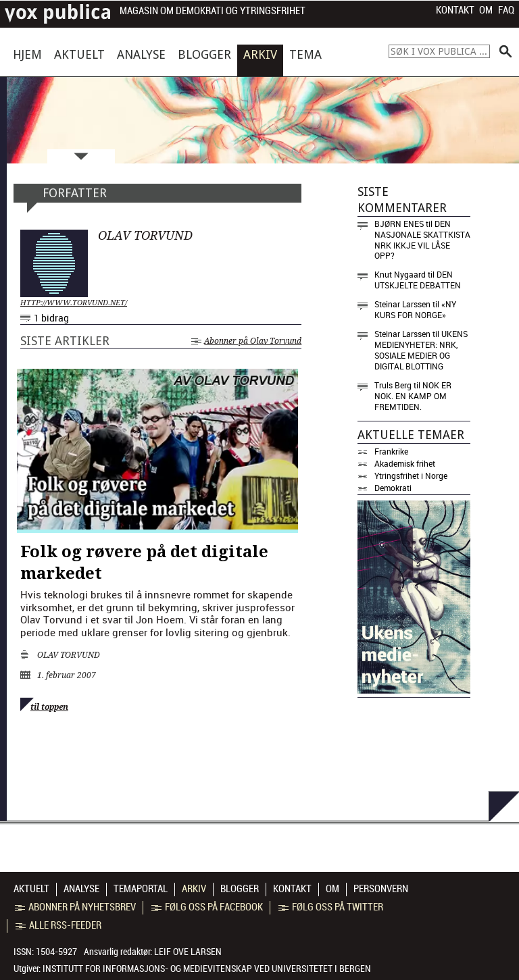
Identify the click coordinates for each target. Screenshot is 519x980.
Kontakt (455, 10)
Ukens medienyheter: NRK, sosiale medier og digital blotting (421, 350)
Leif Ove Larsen (188, 952)
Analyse (141, 54)
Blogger (204, 54)
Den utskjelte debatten (418, 280)
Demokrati (393, 488)
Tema (305, 54)
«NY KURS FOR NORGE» (415, 309)
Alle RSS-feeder (58, 925)
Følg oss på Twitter (331, 907)
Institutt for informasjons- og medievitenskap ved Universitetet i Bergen (207, 969)
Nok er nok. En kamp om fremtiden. (413, 396)
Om (486, 10)
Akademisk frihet (405, 463)
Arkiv (260, 54)
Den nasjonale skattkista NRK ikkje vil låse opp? (422, 240)
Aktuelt (79, 54)
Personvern (381, 889)
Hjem (27, 54)
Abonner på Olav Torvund (246, 341)
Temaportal (141, 889)
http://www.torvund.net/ (74, 303)
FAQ (506, 10)
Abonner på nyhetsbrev (75, 907)
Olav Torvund (69, 655)
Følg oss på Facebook (207, 907)
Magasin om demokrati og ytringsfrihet (213, 11)
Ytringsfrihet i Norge (411, 475)
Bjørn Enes (399, 224)
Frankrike (391, 451)
